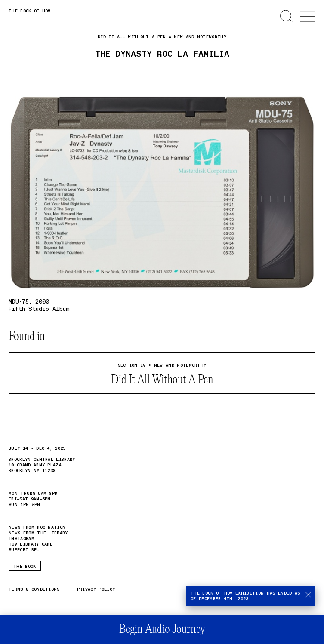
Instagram (22, 539)
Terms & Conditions (34, 590)
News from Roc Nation (37, 528)
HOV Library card (31, 544)
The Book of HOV (30, 11)
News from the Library (38, 533)
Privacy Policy (96, 590)
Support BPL (24, 550)
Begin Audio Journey (162, 630)
